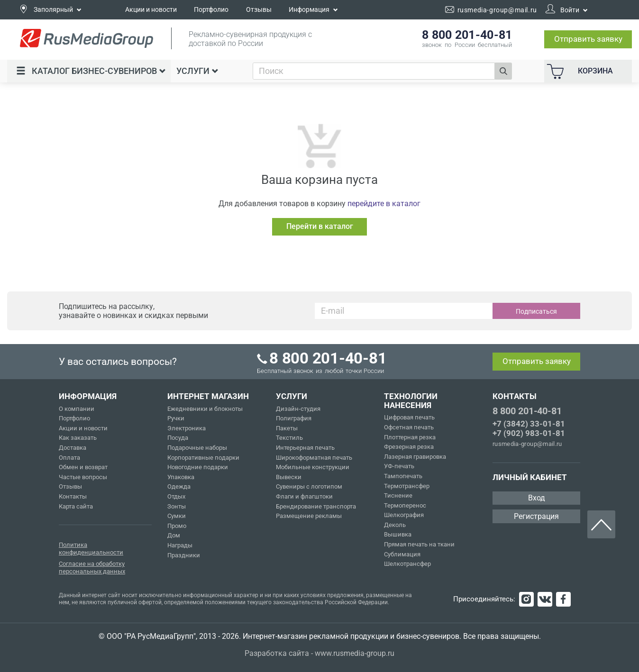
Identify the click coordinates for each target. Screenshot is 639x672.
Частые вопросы (83, 477)
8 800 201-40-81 (527, 411)
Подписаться (536, 311)
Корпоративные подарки (203, 458)
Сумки (177, 516)
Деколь (395, 525)
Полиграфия (294, 418)
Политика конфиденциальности (91, 549)
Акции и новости (151, 9)
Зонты (177, 506)
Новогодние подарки (198, 467)
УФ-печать (399, 466)
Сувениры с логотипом (309, 486)
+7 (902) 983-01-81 (529, 433)
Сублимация (402, 554)
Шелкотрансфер (407, 564)
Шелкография (404, 515)
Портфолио (211, 9)
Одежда (179, 486)
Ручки (176, 418)
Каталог (91, 71)
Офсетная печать (409, 427)
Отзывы (259, 9)
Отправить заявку (588, 39)
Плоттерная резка (410, 437)
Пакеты (287, 428)
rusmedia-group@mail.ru (527, 444)
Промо (177, 526)
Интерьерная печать (305, 448)
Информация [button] (313, 9)
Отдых (176, 496)
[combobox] (374, 71)
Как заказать (78, 438)
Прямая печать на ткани (419, 544)
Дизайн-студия (298, 409)
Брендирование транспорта (316, 506)
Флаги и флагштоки (304, 496)
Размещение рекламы (309, 516)
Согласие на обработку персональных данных (92, 568)
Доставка (73, 448)
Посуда (178, 438)
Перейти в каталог (320, 226)
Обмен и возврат (83, 467)
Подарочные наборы (197, 448)
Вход (537, 498)
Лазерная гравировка (415, 457)
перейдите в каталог (384, 204)
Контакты (73, 496)
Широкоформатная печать (314, 458)
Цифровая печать (409, 417)
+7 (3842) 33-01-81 (529, 424)
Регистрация (536, 516)
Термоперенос (405, 505)
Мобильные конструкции (313, 467)
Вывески (289, 477)
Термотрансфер (407, 486)
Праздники (184, 555)
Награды (180, 545)
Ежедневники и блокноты (205, 409)
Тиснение (398, 495)
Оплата (69, 458)
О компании (77, 409)
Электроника (187, 428)
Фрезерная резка (409, 447)
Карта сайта (76, 506)
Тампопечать (403, 476)
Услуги (197, 71)
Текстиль (289, 438)
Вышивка (398, 534)
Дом (174, 535)
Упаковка (181, 477)
